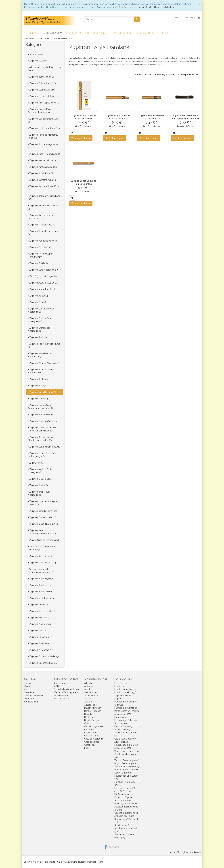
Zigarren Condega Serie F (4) (43, 421)
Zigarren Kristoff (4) (38, 485)
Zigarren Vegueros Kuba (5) (42, 241)
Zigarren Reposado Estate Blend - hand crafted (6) (42, 439)
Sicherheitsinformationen (66, 689)
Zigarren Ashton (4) (38, 296)
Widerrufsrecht (62, 696)
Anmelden (190, 18)
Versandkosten (193, 852)
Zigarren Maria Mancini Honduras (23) (40, 355)
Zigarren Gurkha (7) (38, 263)
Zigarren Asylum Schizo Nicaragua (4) (41, 471)
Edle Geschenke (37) (125, 788)
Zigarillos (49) (36, 463)
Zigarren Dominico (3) (40, 585)
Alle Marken (90, 683)
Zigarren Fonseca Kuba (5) (42, 96)
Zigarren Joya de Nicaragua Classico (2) (42, 503)
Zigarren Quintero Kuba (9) (42, 180)
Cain (86, 723)
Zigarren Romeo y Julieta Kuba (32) (44, 198)
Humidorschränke (96, 33)
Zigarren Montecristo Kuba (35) (44, 160)
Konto (27, 689)
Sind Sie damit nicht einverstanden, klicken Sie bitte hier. (147, 7)
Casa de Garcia (92, 736)
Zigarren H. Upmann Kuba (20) (44, 128)
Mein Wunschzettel (34, 696)
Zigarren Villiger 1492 (39, 650)
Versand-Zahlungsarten (66, 692)
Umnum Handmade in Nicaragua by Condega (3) (41, 571)
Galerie (143, 75)
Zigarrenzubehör (147, 33)
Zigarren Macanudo (38, 637)
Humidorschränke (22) (125, 689)
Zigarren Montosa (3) (39, 618)
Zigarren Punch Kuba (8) (41, 173)
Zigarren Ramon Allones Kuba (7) (44, 188)
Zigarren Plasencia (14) (40, 592)
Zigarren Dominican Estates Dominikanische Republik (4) (42, 429)
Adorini (88, 689)
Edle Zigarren (53, 33)
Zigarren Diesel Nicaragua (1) (43, 524)
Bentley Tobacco (93, 711)
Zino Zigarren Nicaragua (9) (42, 276)
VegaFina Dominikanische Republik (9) (41, 548)
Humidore (74, 33)
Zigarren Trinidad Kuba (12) (42, 225)
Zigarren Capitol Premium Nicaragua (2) (42, 310)
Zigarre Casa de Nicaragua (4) (43, 540)
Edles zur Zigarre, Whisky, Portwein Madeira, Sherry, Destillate (127, 801)
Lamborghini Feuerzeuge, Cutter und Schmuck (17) (126, 720)
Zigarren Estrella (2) (38, 643)
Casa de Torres (92, 742)
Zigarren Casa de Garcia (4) (42, 563)
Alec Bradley (91, 692)
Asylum (88, 702)
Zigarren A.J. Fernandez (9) (42, 611)
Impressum (60, 683)
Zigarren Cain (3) (37, 302)
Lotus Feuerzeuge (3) (125, 739)
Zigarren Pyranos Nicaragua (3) (44, 363)
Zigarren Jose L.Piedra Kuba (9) (44, 154)
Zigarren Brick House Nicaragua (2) (39, 493)
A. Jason (88, 686)
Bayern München (93, 708)
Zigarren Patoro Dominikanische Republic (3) (42, 532)
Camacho (89, 729)
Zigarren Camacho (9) (40, 247)
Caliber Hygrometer (94, 726)
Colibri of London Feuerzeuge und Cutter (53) (126, 776)
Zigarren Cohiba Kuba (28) (42, 83)
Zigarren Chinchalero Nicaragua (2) (39, 329)
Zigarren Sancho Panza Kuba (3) (43, 207)
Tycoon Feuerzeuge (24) (127, 760)
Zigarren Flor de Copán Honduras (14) (40, 255)
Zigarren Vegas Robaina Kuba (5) (43, 233)
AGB (56, 686)
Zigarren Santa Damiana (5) (42, 392)
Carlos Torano (91, 733)
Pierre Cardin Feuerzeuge (127, 751)
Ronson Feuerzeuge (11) (126, 770)
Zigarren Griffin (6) (38, 337)
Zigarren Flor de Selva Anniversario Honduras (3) (41, 407)
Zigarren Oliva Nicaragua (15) (43, 270)
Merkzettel (29, 692)
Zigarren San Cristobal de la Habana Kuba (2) (43, 217)
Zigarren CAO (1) (37, 631)
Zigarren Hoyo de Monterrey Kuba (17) (43, 136)
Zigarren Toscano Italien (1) (42, 517)
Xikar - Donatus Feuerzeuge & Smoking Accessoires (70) (126, 745)
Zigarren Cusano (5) (38, 399)
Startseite (34, 33)
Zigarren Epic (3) (37, 386)
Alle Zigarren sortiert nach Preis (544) (44, 69)
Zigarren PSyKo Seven (40, 624)
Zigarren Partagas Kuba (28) (42, 167)
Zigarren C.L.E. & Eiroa (40, 479)
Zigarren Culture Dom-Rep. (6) (44, 447)
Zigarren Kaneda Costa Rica (42, 511)
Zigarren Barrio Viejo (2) (41, 556)
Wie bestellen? (62, 699)
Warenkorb (30, 686)
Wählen (164, 75)
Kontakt (28, 683)
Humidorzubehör (121, 33)
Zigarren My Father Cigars (42, 598)
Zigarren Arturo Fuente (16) (42, 289)
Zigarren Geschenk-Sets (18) (43, 663)
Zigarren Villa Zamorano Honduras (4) (41, 371)
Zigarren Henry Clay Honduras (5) (44, 345)
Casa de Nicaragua (94, 739)
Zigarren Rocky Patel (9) (41, 415)
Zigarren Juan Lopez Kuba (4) (43, 103)
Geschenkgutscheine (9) (126, 813)
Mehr (166, 33)
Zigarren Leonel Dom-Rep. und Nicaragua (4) (42, 455)
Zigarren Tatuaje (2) (38, 605)
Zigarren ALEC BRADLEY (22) (43, 283)
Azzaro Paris (90, 705)
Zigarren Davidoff (37, 61)
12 (188, 75)
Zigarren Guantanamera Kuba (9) (43, 120)
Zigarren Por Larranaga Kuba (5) (43, 146)
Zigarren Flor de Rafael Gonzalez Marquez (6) (40, 111)
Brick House (90, 717)
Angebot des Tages (124, 816)
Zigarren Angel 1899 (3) (40, 579)
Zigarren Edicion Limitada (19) (43, 656)
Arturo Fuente (91, 696)
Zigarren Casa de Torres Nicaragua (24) (41, 320)
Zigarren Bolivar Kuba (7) (41, 77)
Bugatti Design (91, 720)
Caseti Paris (90, 745)
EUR (178, 18)
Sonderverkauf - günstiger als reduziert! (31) (126, 828)
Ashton (88, 699)
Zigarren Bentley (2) (39, 379)
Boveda (88, 714)
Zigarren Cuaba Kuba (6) (41, 90)
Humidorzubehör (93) (125, 692)
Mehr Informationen (81, 138)
